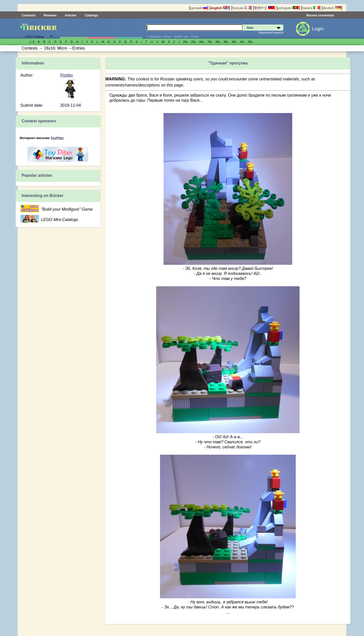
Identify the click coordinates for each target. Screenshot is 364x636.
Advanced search (271, 32)
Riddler (67, 75)
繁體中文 (264, 8)
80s (218, 42)
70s (210, 42)
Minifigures (101, 29)
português (288, 8)
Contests (29, 15)
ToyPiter (57, 138)
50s (193, 42)
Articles (71, 15)
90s (226, 42)
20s (250, 42)
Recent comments (320, 15)
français (241, 8)
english (220, 8)
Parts (129, 29)
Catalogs (92, 15)
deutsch (332, 8)
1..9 (32, 42)
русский (199, 8)
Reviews (50, 15)
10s (242, 42)
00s (234, 42)
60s (201, 42)
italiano (311, 8)
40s (185, 42)
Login (318, 29)
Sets (74, 29)
